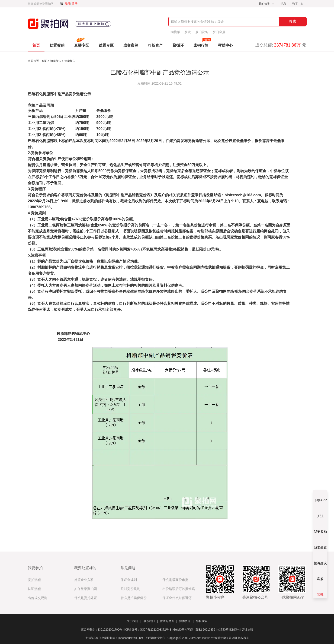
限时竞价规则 (130, 589)
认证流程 (34, 589)
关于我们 (134, 621)
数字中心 (298, 4)
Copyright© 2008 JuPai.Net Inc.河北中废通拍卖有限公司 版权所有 (208, 638)
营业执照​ (247, 630)
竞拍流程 (34, 580)
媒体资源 (186, 621)
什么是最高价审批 (175, 580)
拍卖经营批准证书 (230, 630)
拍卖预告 (56, 61)
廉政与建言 (169, 621)
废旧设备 (202, 32)
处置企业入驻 (84, 580)
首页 (36, 45)
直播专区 (82, 45)
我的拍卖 (264, 4)
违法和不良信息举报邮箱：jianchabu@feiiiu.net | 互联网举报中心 (125, 638)
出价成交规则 (38, 598)
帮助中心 (225, 45)
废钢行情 (201, 45)
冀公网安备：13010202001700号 (103, 630)
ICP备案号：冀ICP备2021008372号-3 (149, 630)
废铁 (188, 32)
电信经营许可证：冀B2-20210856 (195, 630)
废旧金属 (219, 32)
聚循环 (178, 45)
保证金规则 (129, 580)
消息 (284, 4)
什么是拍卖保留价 (134, 598)
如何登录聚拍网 (86, 589)
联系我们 (151, 621)
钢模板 (175, 32)
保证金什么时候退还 (177, 598)
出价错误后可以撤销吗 (179, 589)
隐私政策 (202, 621)
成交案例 (131, 45)
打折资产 (155, 45)
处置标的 (57, 45)
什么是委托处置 (86, 598)
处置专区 (106, 45)
